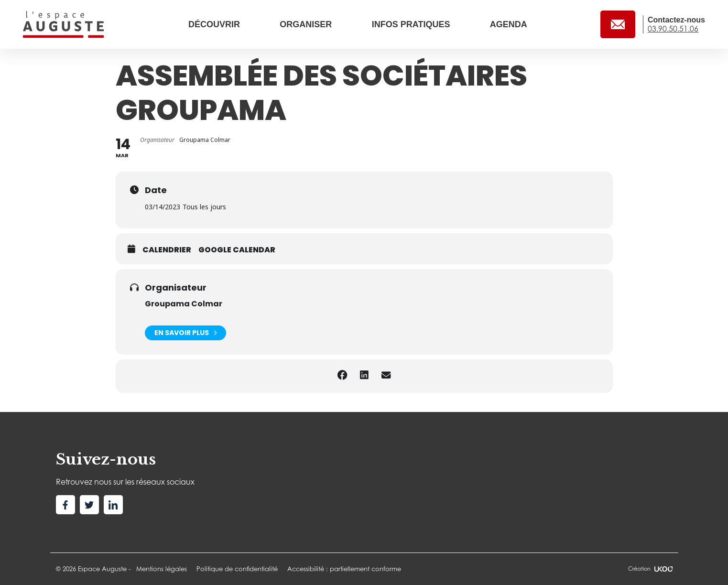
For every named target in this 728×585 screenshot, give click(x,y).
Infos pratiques (412, 24)
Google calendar (237, 250)
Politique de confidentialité (237, 569)
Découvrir (215, 24)
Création (650, 569)
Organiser (307, 24)
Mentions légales (162, 569)
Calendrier (167, 250)
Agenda (509, 24)
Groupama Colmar (184, 304)
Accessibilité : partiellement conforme (344, 569)
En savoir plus (185, 333)
